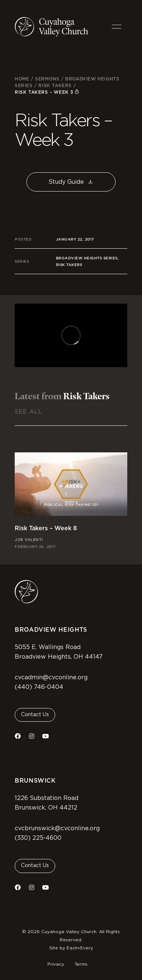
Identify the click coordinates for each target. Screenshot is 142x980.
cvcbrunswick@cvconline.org (57, 828)
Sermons (47, 79)
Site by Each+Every (71, 948)
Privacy (56, 964)
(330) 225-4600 (38, 838)
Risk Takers (55, 85)
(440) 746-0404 (39, 687)
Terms (81, 964)
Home (22, 79)
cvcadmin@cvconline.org (51, 677)
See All (28, 412)
